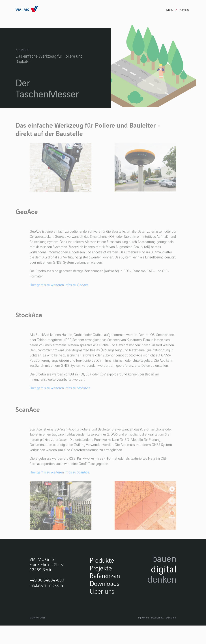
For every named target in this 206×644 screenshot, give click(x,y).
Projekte (101, 603)
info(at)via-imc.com (46, 620)
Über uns (102, 626)
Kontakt (184, 9)
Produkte (102, 595)
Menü (170, 9)
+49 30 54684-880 (47, 615)
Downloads (105, 618)
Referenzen (105, 611)
